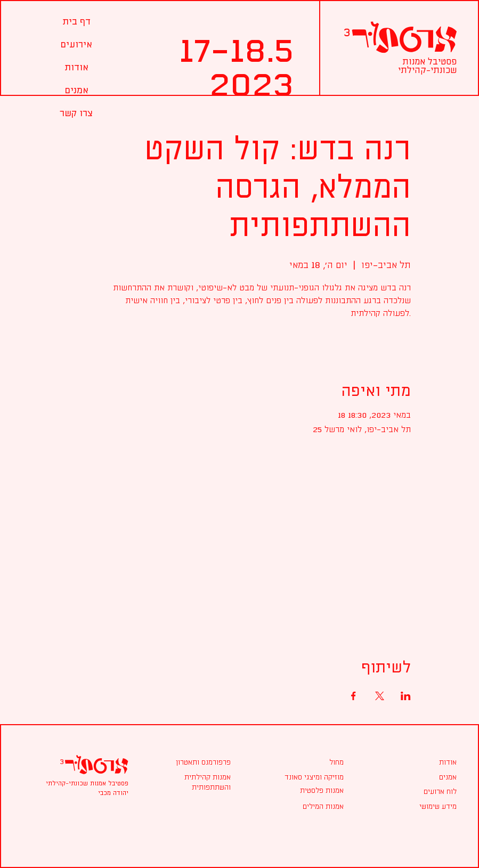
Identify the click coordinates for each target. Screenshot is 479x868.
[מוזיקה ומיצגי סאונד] (303, 777)
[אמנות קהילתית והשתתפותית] (190, 782)
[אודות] (438, 762)
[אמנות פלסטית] (303, 791)
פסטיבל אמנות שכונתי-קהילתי (427, 66)
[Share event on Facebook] (354, 696)
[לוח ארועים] (438, 792)
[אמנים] (438, 777)
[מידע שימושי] (438, 807)
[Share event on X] (380, 696)
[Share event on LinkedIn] (406, 696)
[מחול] (336, 762)
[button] (76, 44)
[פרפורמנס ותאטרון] (190, 762)
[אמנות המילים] (303, 807)
